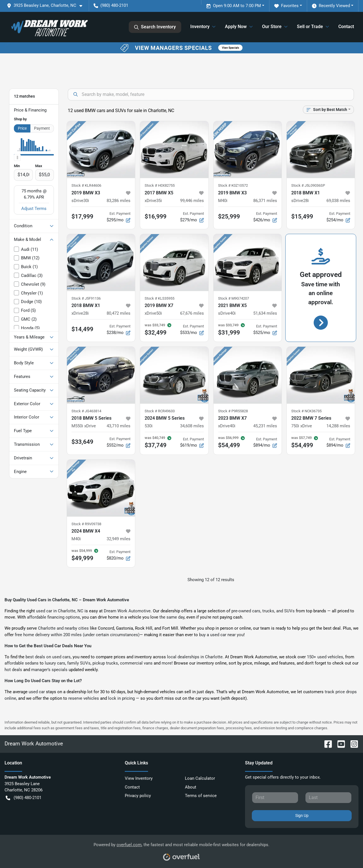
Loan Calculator (200, 778)
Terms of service (201, 796)
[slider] (17, 157)
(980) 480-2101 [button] (111, 5)
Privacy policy (138, 796)
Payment (42, 128)
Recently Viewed (331, 6)
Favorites (286, 6)
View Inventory (139, 778)
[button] (47, 6)
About (191, 787)
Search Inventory (155, 27)
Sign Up (302, 816)
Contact (346, 27)
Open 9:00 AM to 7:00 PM (234, 6)
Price (22, 128)
